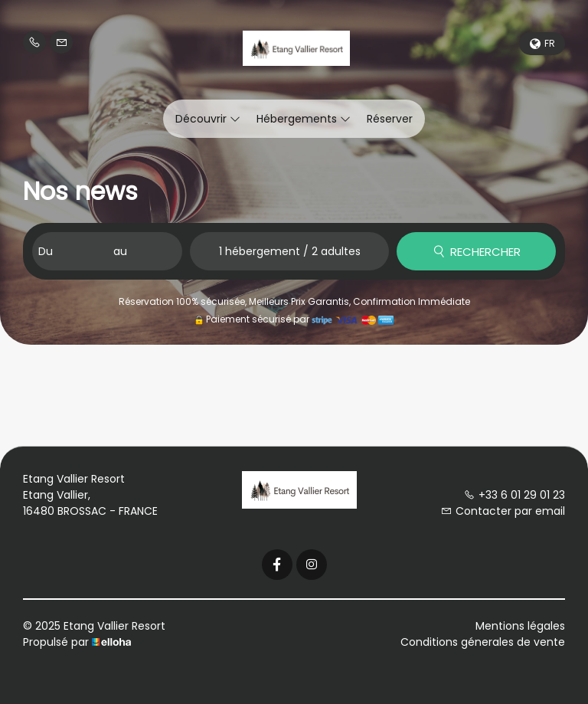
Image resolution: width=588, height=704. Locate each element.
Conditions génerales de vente (483, 642)
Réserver (390, 119)
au (120, 251)
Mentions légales (520, 626)
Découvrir (208, 119)
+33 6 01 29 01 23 (514, 495)
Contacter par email (503, 511)
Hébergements (304, 119)
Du (46, 251)
